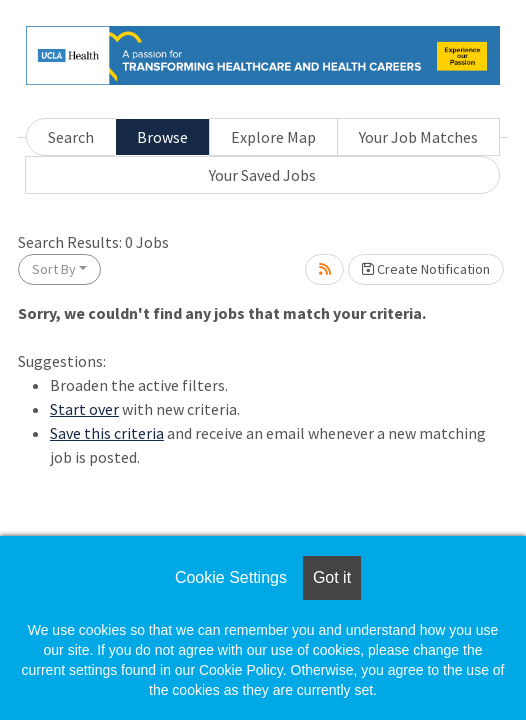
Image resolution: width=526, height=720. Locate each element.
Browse (162, 137)
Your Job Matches (418, 137)
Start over (84, 409)
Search (71, 137)
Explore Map (273, 137)
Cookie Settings (231, 577)
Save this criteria (107, 433)
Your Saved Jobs (262, 175)
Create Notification (426, 269)
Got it (332, 577)
